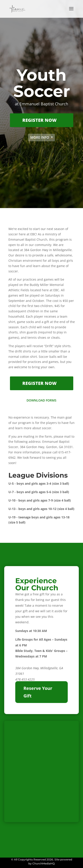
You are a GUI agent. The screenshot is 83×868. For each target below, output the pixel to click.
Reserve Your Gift (38, 692)
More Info (40, 137)
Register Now (40, 120)
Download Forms (41, 400)
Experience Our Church (37, 584)
